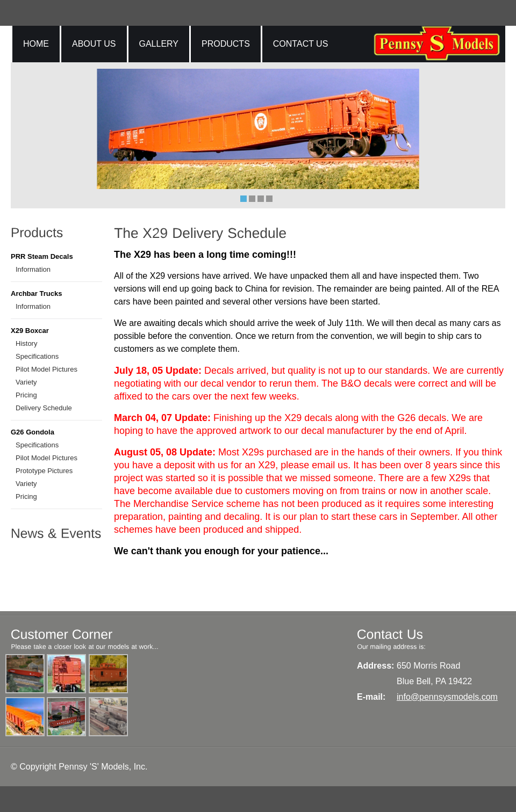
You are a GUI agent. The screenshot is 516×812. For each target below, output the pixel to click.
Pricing (26, 395)
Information (33, 269)
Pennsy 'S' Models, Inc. (103, 767)
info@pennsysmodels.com (447, 697)
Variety (26, 382)
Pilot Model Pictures (46, 369)
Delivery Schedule (44, 408)
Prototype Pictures (44, 471)
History (26, 343)
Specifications (37, 356)
